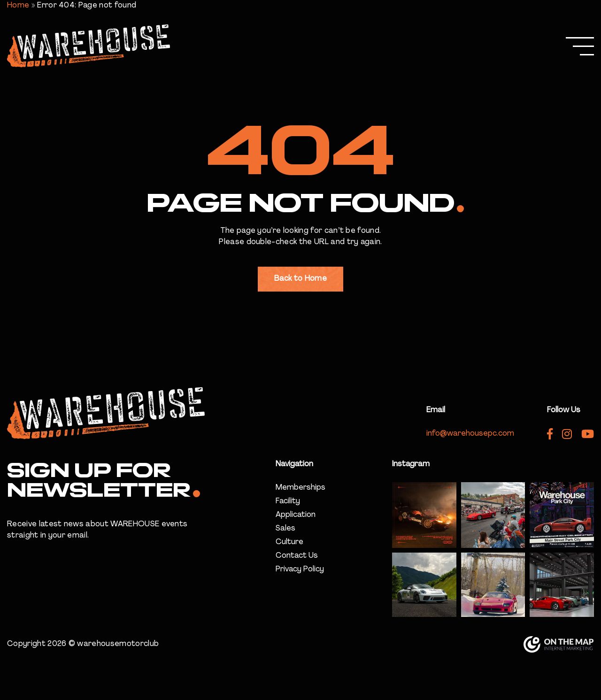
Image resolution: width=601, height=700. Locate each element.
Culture (289, 542)
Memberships (300, 488)
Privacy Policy (300, 569)
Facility (288, 501)
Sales (285, 529)
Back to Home (300, 279)
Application (296, 515)
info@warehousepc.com (470, 434)
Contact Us (297, 556)
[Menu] (580, 47)
